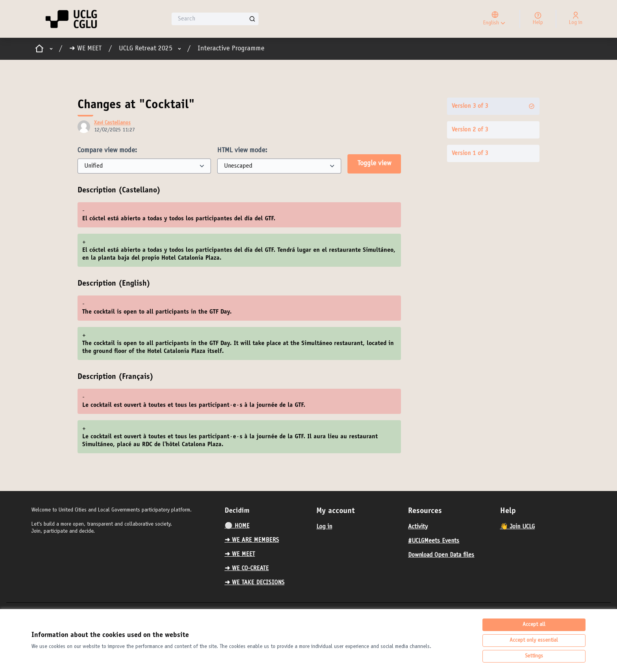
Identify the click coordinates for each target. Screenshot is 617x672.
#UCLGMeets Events (434, 541)
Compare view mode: (107, 151)
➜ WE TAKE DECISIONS (255, 583)
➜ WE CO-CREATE (247, 569)
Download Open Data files (441, 555)
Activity (418, 527)
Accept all (534, 625)
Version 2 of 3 (470, 130)
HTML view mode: (242, 151)
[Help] (538, 19)
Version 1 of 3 (470, 153)
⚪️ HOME (237, 526)
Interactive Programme (231, 49)
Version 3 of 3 (493, 106)
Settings (534, 656)
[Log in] (576, 19)
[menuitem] (267, 526)
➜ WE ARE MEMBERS (252, 540)
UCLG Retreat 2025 (146, 49)
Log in (324, 527)
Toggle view (374, 164)
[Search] (215, 19)
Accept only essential (534, 641)
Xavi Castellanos (112, 123)
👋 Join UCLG (517, 527)
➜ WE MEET (85, 49)
